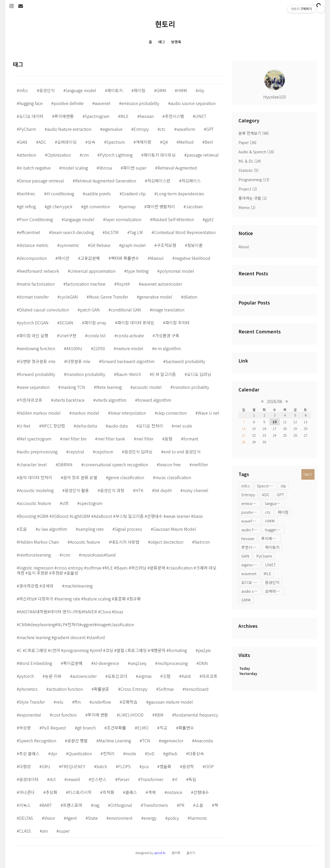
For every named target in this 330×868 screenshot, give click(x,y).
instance (175, 792)
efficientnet (30, 232)
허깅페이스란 (159, 181)
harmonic (199, 818)
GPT (280, 495)
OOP (209, 766)
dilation (190, 297)
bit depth (163, 490)
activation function (66, 689)
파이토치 (272, 547)
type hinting (138, 271)
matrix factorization (37, 284)
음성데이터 (29, 779)
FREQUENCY (73, 766)
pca (145, 766)
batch (102, 766)
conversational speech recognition (116, 464)
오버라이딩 (274, 591)
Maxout (157, 258)
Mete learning (109, 387)
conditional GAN (126, 310)
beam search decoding (73, 232)
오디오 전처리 (151, 426)
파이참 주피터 (177, 323)
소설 (199, 805)
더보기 (308, 474)
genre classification (126, 477)
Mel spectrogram (35, 439)
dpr (54, 753)
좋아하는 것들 (253, 198)
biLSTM (112, 232)
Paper (247, 142)
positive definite (251, 512)
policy (173, 818)
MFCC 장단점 (53, 426)
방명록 (176, 42)
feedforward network (39, 271)
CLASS (25, 831)
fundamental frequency (196, 715)
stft (65, 503)
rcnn (66, 555)
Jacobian (194, 206)
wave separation (34, 387)
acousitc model (147, 387)
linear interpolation (128, 413)
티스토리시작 (80, 792)
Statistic (249, 170)
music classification (173, 477)
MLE (267, 573)
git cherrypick (60, 206)
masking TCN (73, 387)
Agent (71, 818)
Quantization (80, 753)
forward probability (37, 374)
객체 (152, 792)
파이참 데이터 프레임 (136, 323)
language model (275, 503)
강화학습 (130, 702)
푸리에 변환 (98, 715)
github (171, 753)
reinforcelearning (35, 555)
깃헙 (167, 676)
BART (47, 805)
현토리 (165, 24)
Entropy (248, 495)
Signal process (128, 529)
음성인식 (272, 582)
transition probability (86, 374)
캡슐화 (165, 766)
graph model (134, 245)
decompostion (33, 258)
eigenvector (172, 741)
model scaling (75, 168)
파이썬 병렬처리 (161, 206)
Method (186, 142)
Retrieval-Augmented (177, 168)
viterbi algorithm (111, 400)
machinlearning (79, 586)
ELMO (143, 728)
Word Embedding (36, 663)
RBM (159, 715)
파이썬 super (135, 168)
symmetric (69, 245)
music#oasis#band (98, 555)
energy (150, 818)
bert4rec (27, 194)
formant (191, 439)
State (93, 818)
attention (28, 155)
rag (96, 805)
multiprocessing (173, 663)
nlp (283, 486)
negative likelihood (193, 258)
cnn (85, 155)
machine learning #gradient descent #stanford (62, 637)
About (244, 247)
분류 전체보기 (254, 133)
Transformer (152, 779)
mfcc (246, 486)
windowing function (37, 348)
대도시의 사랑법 (125, 542)
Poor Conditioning (36, 219)
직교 (163, 728)
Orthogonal (121, 805)
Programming (254, 179)
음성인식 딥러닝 (138, 452)
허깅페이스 (191, 181)
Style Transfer (32, 702)
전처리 (109, 753)
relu (60, 702)
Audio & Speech (256, 152)
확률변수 (186, 728)
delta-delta (86, 426)
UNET (270, 565)
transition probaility (191, 387)
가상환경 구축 (167, 335)
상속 (92, 142)
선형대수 (201, 792)
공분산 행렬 (77, 741)
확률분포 (102, 689)
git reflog (27, 206)
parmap (128, 206)
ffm (78, 702)
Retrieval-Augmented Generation (106, 181)
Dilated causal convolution (44, 310)
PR (182, 805)
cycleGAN (69, 297)
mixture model (130, 348)
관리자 (176, 853)
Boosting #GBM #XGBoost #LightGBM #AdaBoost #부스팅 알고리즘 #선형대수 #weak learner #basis (111, 516)
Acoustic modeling (36, 490)
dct (53, 779)
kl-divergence (106, 663)
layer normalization (123, 219)
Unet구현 (68, 335)
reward (73, 779)
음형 (168, 439)
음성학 (188, 766)
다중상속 (196, 753)
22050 (99, 348)
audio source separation (251, 591)
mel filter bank (111, 439)
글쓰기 (191, 853)
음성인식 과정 (112, 490)
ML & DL (250, 161)
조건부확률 (116, 728)
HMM (270, 521)
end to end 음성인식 (182, 452)
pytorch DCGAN (34, 323)
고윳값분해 (90, 258)
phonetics (28, 689)
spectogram (91, 503)
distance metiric (34, 245)
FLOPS (124, 766)
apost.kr (160, 853)
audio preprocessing (38, 452)
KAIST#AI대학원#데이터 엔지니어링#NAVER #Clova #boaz (71, 612)
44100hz (74, 348)
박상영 (25, 728)
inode (131, 753)
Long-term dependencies (180, 194)
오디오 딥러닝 (199, 374)
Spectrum (116, 142)
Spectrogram (267, 486)
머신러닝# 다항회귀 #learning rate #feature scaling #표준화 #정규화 (80, 599)
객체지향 (144, 142)
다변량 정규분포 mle (37, 361)
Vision (49, 818)
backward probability (185, 361)
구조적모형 (166, 245)
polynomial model (177, 271)
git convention (97, 206)
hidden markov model (40, 413)
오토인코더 (117, 676)
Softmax (166, 689)
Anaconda (204, 741)
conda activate (130, 335)
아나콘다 (27, 792)
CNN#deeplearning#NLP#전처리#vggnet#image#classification (77, 624)
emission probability (251, 503)
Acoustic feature (85, 542)
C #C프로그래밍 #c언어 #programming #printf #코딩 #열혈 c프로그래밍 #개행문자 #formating (103, 650)
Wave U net (208, 413)
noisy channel (196, 490)
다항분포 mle (78, 361)
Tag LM (136, 232)
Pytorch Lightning (116, 155)
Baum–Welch (129, 374)
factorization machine (86, 284)
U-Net (25, 426)
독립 (192, 779)
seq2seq (138, 663)
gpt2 (209, 219)
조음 (23, 529)
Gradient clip (134, 194)
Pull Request (54, 728)
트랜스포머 (73, 805)
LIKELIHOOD (131, 715)
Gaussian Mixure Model (175, 529)
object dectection (167, 542)
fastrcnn (202, 542)
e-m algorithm (168, 348)
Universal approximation (93, 271)
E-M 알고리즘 (164, 374)
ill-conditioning (60, 194)
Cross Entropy (134, 689)
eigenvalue (251, 565)
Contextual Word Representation (185, 232)
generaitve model (156, 297)
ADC (266, 495)
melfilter (200, 464)
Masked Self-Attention (173, 219)
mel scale (183, 426)
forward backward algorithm (128, 361)
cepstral (76, 452)
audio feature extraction (251, 530)
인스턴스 (99, 779)
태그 (162, 42)
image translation (168, 310)
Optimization (59, 155)
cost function (64, 715)
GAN (245, 556)
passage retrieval (203, 155)
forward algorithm (154, 400)
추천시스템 (250, 547)
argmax (145, 676)
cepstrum (104, 452)
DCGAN (66, 323)
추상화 (51, 792)
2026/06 (275, 401)
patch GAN (90, 310)
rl (176, 779)
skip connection (172, 413)
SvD (151, 753)
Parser (123, 779)
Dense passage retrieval (42, 181)
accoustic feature (35, 503)
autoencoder (85, 676)
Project (248, 189)
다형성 (25, 766)
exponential (30, 715)
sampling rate (91, 529)
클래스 (131, 792)
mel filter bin (74, 439)
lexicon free (170, 464)
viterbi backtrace (69, 400)
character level (33, 464)
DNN (203, 663)
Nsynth (123, 284)
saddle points (98, 194)
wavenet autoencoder (162, 284)
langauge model (79, 219)
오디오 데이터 (251, 582)
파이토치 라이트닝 (160, 155)
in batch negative (35, 168)
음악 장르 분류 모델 (80, 477)
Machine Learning (115, 741)
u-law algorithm (52, 529)
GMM (246, 600)
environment (121, 818)
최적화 (108, 792)
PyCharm (264, 556)
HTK (139, 490)
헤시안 (64, 258)
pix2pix (204, 650)
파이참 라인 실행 (34, 335)
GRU (46, 766)
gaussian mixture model (171, 702)
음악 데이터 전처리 (36, 477)
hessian (248, 538)
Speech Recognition (38, 741)
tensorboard (197, 689)
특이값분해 (73, 663)
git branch (86, 728)
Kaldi (186, 676)
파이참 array (95, 323)
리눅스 (25, 805)
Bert (209, 142)
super (64, 831)
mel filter (145, 439)
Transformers (156, 805)
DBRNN (65, 464)
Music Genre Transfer (109, 297)
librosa (105, 168)
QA (165, 142)
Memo (247, 207)
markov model (85, 413)
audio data (118, 426)
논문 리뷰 (53, 676)
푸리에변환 (270, 538)
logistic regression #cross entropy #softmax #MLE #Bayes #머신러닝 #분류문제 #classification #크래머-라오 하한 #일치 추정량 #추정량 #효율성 (117, 570)
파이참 (283, 512)
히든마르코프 (31, 400)
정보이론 (195, 245)
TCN (146, 741)
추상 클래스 (29, 753)
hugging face (275, 530)
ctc (268, 512)
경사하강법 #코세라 (36, 586)
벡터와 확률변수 (125, 258)
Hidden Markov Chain (39, 542)
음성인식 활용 (77, 490)
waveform (250, 521)
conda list (97, 335)
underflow (101, 702)
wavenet (249, 573)
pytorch (26, 676)
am (45, 831)
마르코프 (210, 676)
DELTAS (26, 818)
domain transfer (34, 297)
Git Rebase (100, 245)
